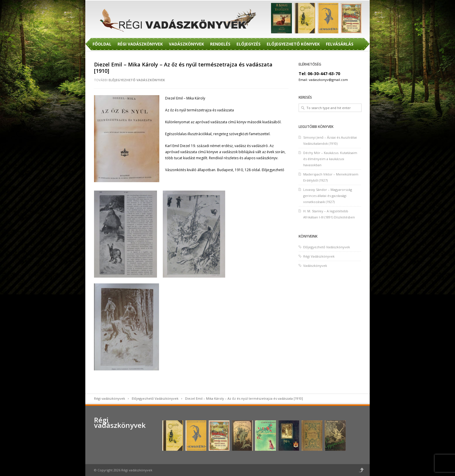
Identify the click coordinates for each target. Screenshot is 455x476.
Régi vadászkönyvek (110, 398)
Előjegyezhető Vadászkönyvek (137, 80)
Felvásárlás (340, 44)
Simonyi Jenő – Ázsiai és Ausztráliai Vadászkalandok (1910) (330, 140)
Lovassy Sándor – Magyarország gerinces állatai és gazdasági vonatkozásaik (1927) (328, 196)
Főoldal (102, 44)
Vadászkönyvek (186, 44)
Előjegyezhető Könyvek (293, 44)
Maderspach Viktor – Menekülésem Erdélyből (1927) (331, 177)
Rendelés (220, 44)
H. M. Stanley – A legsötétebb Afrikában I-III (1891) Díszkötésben (329, 214)
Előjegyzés (249, 44)
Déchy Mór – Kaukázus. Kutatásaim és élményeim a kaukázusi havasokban (330, 159)
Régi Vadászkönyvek (140, 44)
